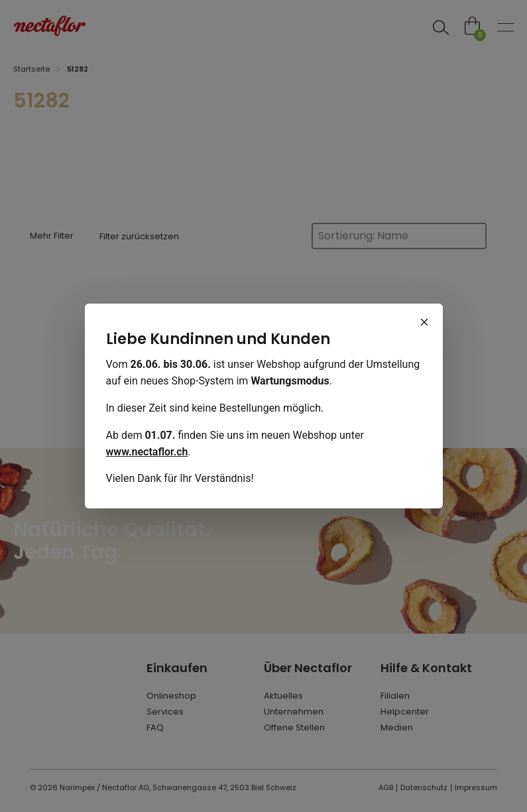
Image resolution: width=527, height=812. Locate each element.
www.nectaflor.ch (147, 452)
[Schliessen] (424, 322)
